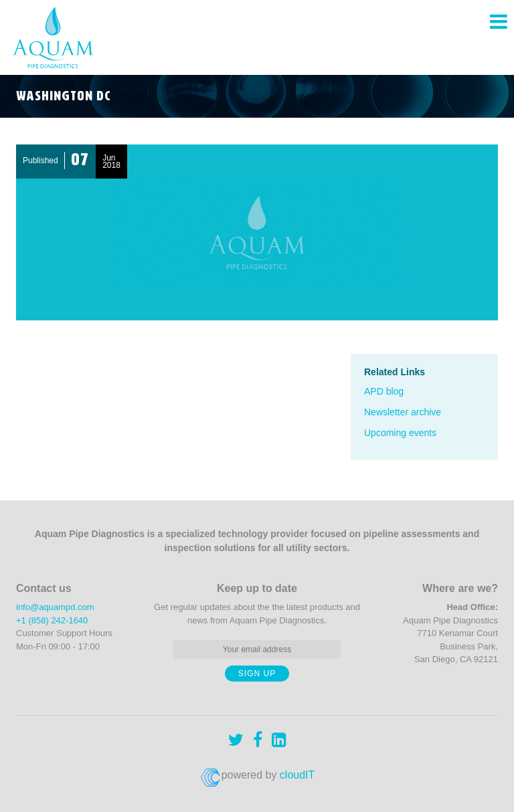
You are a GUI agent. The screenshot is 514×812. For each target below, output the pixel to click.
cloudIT (297, 775)
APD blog (384, 391)
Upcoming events (400, 433)
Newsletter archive (403, 412)
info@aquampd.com (55, 607)
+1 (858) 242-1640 (52, 620)
